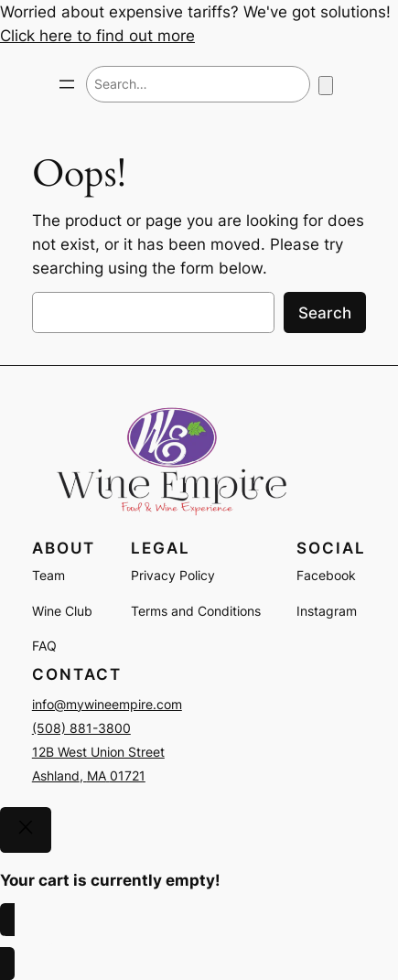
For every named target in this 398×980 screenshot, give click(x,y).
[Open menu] (67, 84)
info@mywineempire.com (107, 704)
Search (325, 313)
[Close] (26, 830)
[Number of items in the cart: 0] (326, 86)
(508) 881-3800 (81, 728)
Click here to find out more (97, 36)
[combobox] (198, 84)
